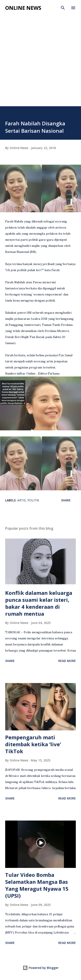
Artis (21, 500)
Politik (33, 500)
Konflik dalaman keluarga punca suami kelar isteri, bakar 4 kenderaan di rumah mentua (39, 603)
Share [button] (66, 500)
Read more (67, 661)
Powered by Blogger (41, 968)
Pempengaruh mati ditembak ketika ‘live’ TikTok (33, 744)
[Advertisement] (40, 63)
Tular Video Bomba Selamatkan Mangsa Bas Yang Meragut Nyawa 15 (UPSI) (37, 885)
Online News (23, 8)
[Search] (63, 8)
